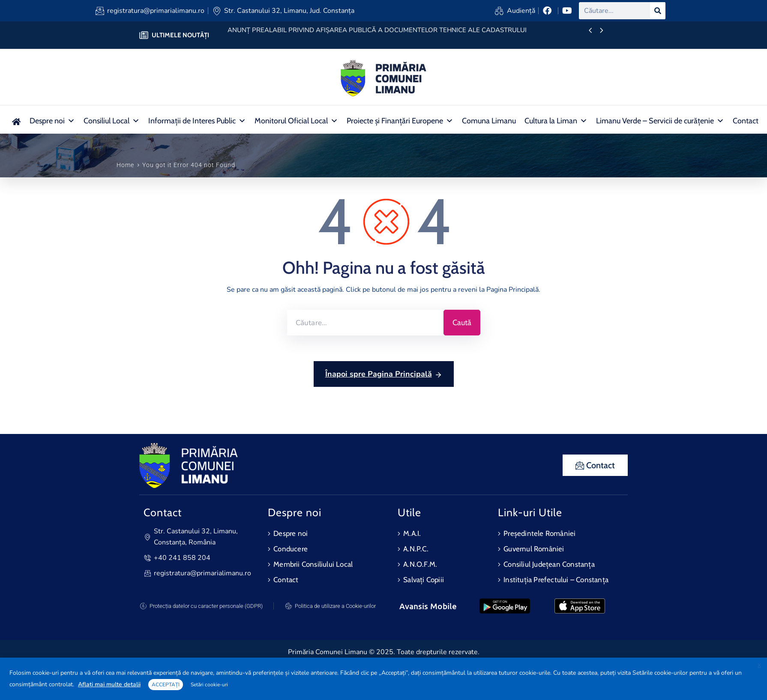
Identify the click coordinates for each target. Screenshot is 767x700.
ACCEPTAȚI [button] (166, 685)
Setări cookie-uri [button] (209, 685)
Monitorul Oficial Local (296, 121)
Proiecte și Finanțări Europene (400, 121)
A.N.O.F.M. (420, 564)
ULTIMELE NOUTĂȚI (180, 35)
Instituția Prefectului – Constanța (556, 580)
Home (125, 165)
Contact (746, 121)
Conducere (291, 549)
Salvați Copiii (424, 580)
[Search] (658, 11)
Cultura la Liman (556, 121)
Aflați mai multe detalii (109, 684)
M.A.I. (412, 533)
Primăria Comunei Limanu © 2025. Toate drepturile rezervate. (384, 652)
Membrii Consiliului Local (313, 564)
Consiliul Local (112, 121)
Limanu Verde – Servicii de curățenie (660, 121)
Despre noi (52, 121)
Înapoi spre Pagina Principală (384, 374)
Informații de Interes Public (197, 121)
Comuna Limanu (489, 121)
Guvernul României (534, 549)
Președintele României (539, 533)
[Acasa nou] (16, 121)
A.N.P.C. (416, 549)
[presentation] (590, 31)
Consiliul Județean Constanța (549, 564)
